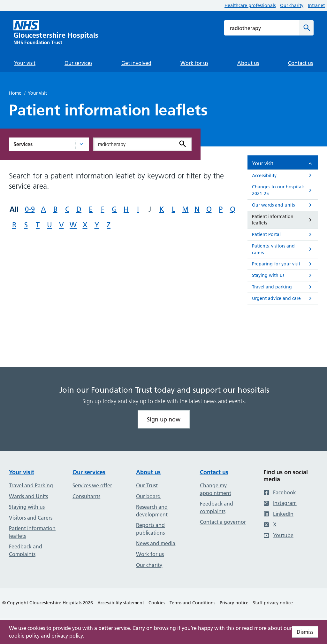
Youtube (278, 535)
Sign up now (164, 419)
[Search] (306, 28)
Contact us (214, 472)
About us (148, 472)
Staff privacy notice (273, 603)
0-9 (30, 209)
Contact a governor (223, 522)
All (14, 209)
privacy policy (67, 636)
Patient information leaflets (32, 532)
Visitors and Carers (31, 518)
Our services (89, 472)
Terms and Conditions (192, 603)
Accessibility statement (121, 603)
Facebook (280, 492)
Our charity (292, 5)
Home (15, 93)
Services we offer (92, 485)
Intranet (316, 5)
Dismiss (305, 632)
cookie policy (24, 636)
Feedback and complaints (217, 507)
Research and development (152, 511)
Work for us (150, 554)
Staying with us (27, 507)
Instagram (280, 503)
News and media (156, 543)
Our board (148, 496)
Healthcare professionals (250, 5)
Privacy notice (234, 603)
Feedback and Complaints (26, 550)
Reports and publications (150, 529)
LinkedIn (278, 514)
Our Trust (147, 485)
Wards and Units (28, 496)
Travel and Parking (31, 485)
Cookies (157, 603)
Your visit (37, 93)
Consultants (86, 496)
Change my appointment (216, 489)
